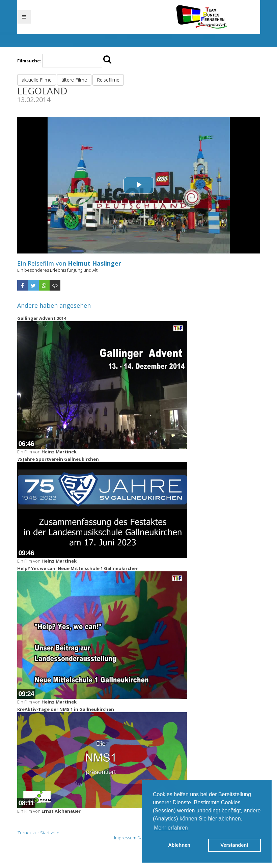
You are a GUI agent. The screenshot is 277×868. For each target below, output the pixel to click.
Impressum (125, 838)
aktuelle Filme (37, 80)
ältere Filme (74, 80)
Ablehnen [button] (179, 845)
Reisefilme (108, 80)
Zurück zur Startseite (38, 833)
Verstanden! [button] (234, 845)
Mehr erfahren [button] (171, 828)
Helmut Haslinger (94, 263)
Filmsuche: (29, 61)
